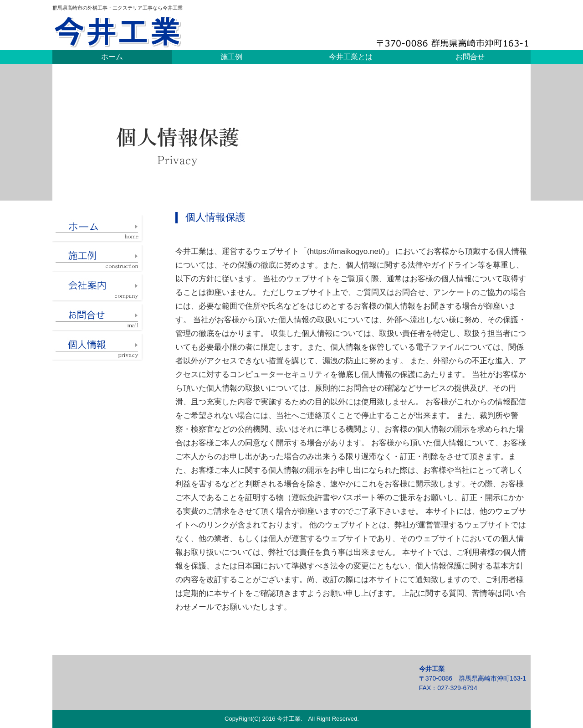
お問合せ (470, 57)
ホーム (112, 57)
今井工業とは (351, 57)
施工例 (231, 57)
